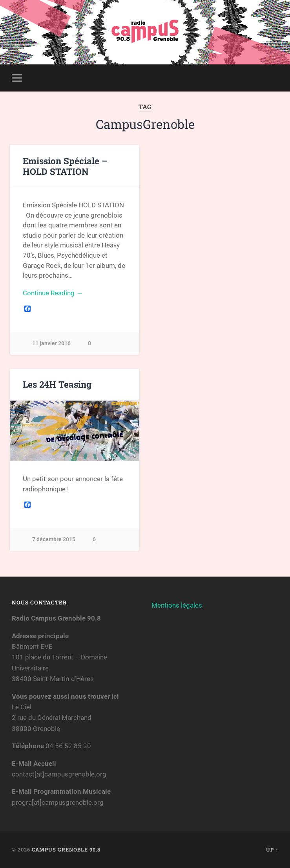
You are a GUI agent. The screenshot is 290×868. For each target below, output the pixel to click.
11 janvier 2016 (51, 343)
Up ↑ (272, 850)
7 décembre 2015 (54, 539)
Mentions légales (177, 605)
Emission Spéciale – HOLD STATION (65, 166)
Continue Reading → (53, 293)
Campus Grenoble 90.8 (66, 850)
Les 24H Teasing (57, 384)
